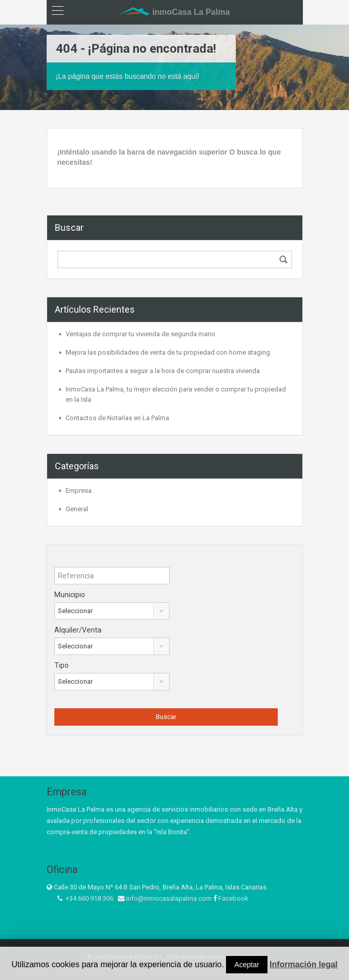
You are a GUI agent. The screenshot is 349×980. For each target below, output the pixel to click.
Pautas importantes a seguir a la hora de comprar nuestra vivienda (163, 371)
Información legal (303, 964)
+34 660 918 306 (89, 898)
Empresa (79, 491)
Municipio (70, 595)
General (77, 509)
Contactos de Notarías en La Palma (117, 418)
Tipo (61, 665)
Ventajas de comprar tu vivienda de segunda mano (140, 334)
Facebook (233, 898)
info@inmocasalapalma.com (169, 898)
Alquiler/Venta (78, 630)
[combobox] (112, 611)
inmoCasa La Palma (175, 12)
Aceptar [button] (247, 965)
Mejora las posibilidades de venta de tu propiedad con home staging (168, 352)
